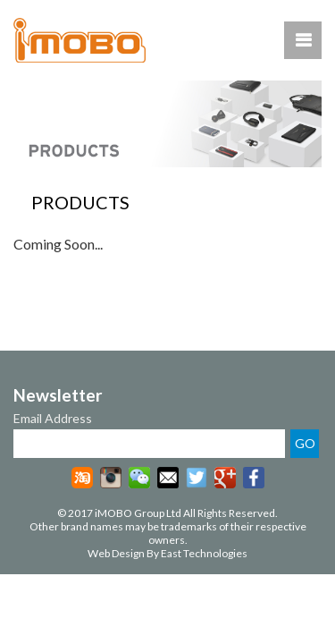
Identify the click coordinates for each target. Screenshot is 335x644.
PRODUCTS (80, 202)
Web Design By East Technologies (167, 553)
